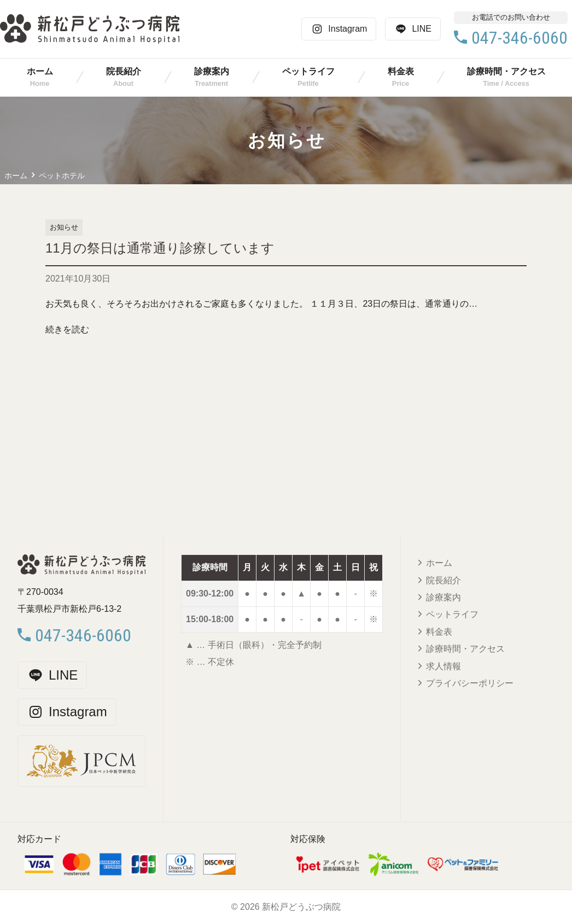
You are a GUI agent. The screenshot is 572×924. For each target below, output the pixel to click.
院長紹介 (124, 71)
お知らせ (64, 227)
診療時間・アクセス (506, 71)
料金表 (401, 71)
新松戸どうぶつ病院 (301, 907)
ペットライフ (308, 71)
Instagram (339, 29)
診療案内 (212, 71)
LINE (413, 29)
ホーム (40, 71)
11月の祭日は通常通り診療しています (160, 248)
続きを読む (67, 329)
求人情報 (443, 666)
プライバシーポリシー (470, 683)
